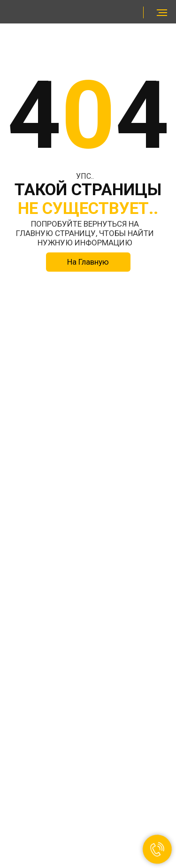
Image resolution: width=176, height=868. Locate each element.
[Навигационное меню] (162, 13)
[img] (42, 12)
